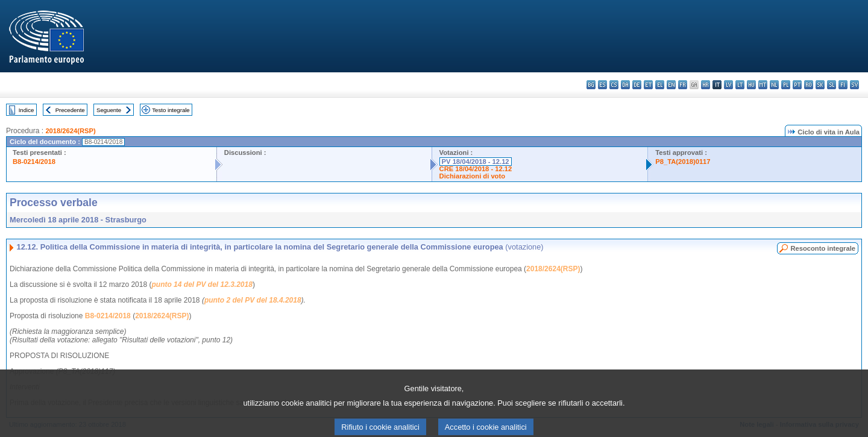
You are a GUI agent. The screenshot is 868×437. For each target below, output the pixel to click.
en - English (671, 85)
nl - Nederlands (774, 85)
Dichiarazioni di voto (472, 176)
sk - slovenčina (820, 85)
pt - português (797, 85)
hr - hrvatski (706, 85)
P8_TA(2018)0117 (683, 162)
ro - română (809, 85)
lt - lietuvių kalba (740, 85)
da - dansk (625, 85)
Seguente (109, 110)
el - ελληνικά (660, 85)
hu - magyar (751, 85)
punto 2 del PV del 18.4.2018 (253, 300)
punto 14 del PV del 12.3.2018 (202, 285)
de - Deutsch (637, 85)
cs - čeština (614, 85)
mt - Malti (763, 85)
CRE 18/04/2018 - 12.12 (476, 169)
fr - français (683, 85)
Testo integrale (171, 110)
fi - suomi (843, 85)
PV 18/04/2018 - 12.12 (476, 162)
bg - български (591, 85)
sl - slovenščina (832, 85)
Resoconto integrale (823, 248)
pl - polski (786, 85)
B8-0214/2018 (34, 162)
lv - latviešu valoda (728, 85)
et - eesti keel (648, 85)
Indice (27, 110)
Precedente (70, 110)
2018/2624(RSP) (70, 131)
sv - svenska (854, 85)
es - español (602, 85)
